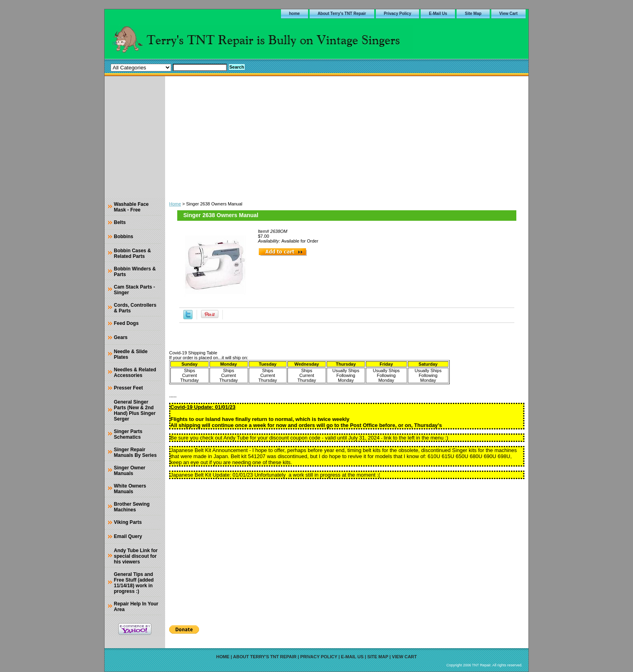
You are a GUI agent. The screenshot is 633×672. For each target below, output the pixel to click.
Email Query (128, 536)
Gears (121, 337)
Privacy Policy (398, 14)
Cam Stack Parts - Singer (134, 290)
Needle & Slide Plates (131, 354)
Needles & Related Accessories (135, 373)
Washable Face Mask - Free (131, 207)
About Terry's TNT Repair (342, 14)
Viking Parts (128, 522)
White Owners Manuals (130, 489)
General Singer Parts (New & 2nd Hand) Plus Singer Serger (135, 410)
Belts (120, 222)
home (294, 14)
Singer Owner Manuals (130, 471)
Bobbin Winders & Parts (135, 272)
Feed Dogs (126, 323)
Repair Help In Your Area (136, 607)
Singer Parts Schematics (128, 434)
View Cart (508, 14)
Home (175, 204)
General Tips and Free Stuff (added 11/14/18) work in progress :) (134, 583)
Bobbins (124, 237)
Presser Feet (128, 388)
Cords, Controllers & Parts (135, 308)
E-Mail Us (438, 14)
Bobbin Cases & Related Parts (132, 253)
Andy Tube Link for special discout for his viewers (136, 556)
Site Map (473, 14)
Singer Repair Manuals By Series (135, 452)
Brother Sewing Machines (132, 507)
